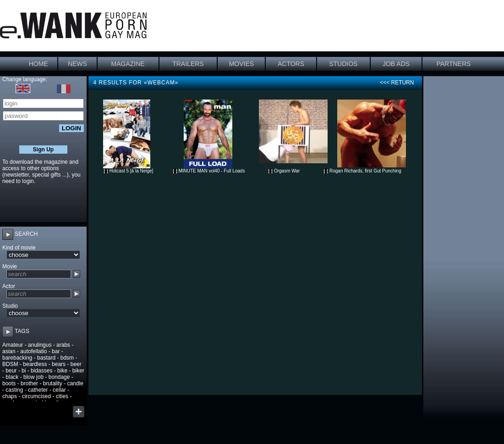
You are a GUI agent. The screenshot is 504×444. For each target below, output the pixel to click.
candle (75, 383)
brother (29, 383)
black (12, 377)
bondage (59, 377)
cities (62, 396)
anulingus (40, 345)
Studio (10, 306)
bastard (46, 358)
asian (9, 351)
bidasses (41, 371)
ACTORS (291, 64)
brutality (53, 383)
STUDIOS (343, 64)
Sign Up (43, 150)
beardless (35, 364)
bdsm (67, 358)
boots (9, 383)
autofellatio (33, 351)
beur (11, 371)
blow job (33, 377)
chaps (10, 396)
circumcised (36, 396)
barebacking (17, 358)
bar (56, 351)
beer (76, 364)
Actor (9, 286)
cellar (59, 390)
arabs (63, 345)
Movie (10, 266)
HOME (38, 64)
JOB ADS (396, 64)
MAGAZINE (128, 64)
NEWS (77, 64)
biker (78, 371)
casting (14, 390)
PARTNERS (453, 64)
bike (62, 371)
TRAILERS (188, 64)
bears (59, 364)
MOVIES (241, 64)
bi (24, 371)
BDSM (10, 364)
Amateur (13, 345)
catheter (38, 390)
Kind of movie (19, 248)
